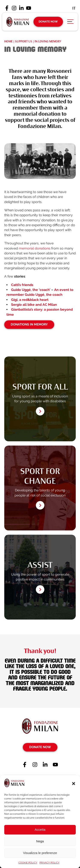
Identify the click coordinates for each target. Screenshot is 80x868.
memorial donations (35, 248)
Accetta (40, 829)
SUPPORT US (24, 41)
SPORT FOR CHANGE (40, 476)
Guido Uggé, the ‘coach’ (31, 290)
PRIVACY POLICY (49, 863)
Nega (40, 841)
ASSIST (40, 565)
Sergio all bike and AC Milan (34, 305)
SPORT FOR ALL (40, 387)
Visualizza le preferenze (40, 853)
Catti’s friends (22, 285)
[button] (74, 784)
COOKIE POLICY (28, 863)
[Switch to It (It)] (74, 8)
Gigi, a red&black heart (30, 300)
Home (8, 41)
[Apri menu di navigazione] (70, 23)
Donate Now (48, 22)
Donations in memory (29, 324)
